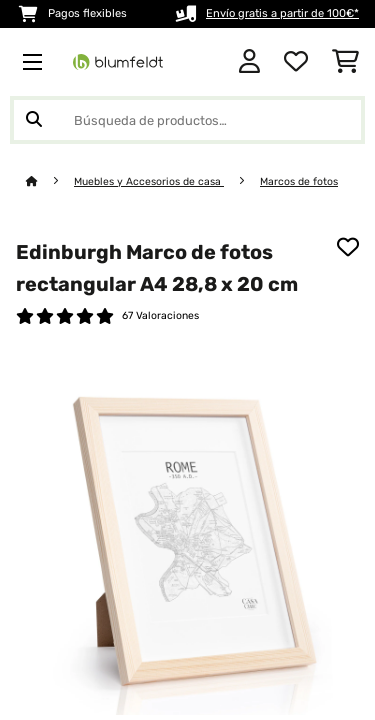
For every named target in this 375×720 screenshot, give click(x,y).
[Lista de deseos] (296, 62)
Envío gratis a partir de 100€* (282, 13)
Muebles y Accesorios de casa (149, 181)
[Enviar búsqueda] (34, 120)
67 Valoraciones (160, 315)
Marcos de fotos (299, 181)
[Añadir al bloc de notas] (348, 247)
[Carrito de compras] (345, 62)
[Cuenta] (249, 62)
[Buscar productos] (187, 120)
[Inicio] (50, 181)
